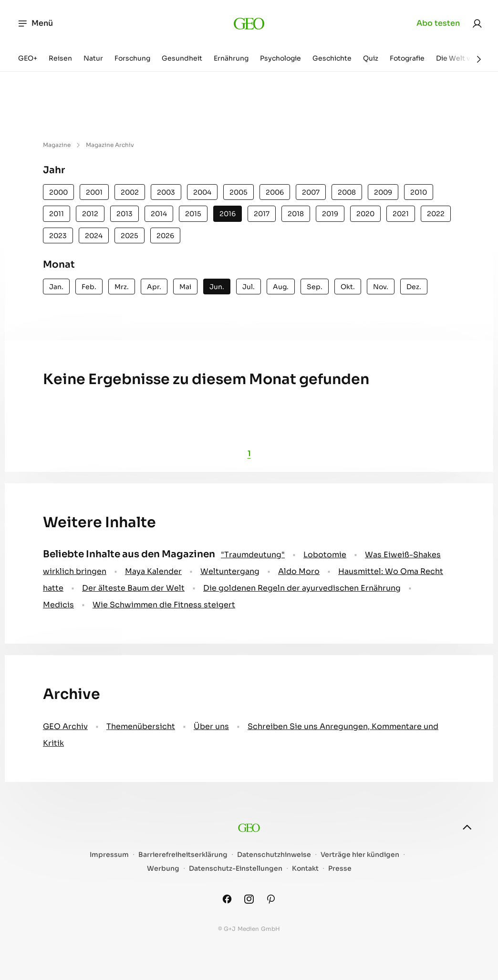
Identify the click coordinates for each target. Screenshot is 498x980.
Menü (35, 23)
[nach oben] (467, 827)
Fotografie (407, 58)
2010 (419, 192)
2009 (383, 192)
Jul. (249, 287)
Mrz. (122, 287)
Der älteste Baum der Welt (133, 588)
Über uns (211, 726)
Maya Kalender (153, 571)
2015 (193, 214)
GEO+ (28, 58)
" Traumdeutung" (253, 555)
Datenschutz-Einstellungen (236, 869)
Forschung (132, 58)
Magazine (57, 145)
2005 (239, 192)
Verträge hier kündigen (360, 855)
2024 (94, 236)
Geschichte (332, 58)
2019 (330, 214)
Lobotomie (325, 555)
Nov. (381, 287)
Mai (185, 287)
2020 (365, 214)
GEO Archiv (65, 726)
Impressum (109, 855)
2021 (401, 214)
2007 (311, 192)
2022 (436, 214)
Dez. (414, 287)
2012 (90, 214)
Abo (438, 23)
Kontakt (305, 869)
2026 (165, 236)
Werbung (163, 869)
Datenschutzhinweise (274, 855)
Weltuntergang (230, 571)
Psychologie (280, 58)
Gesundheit (182, 58)
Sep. (315, 287)
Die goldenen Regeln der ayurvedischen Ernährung (302, 588)
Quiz (371, 58)
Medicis (58, 605)
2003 (166, 192)
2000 (58, 192)
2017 (262, 214)
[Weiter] (479, 59)
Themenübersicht (141, 726)
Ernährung (231, 58)
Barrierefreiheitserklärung (183, 855)
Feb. (89, 287)
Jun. (217, 287)
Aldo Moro (299, 571)
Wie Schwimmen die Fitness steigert (164, 605)
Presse (340, 869)
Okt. (348, 287)
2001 (94, 192)
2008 (347, 192)
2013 (124, 214)
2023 (58, 236)
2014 (159, 214)
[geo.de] (249, 23)
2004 (202, 192)
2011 (57, 214)
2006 (275, 192)
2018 (296, 214)
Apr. (154, 287)
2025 (130, 236)
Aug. (281, 287)
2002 (130, 192)
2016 (228, 214)
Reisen (60, 58)
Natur (93, 58)
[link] (477, 23)
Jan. (56, 287)
